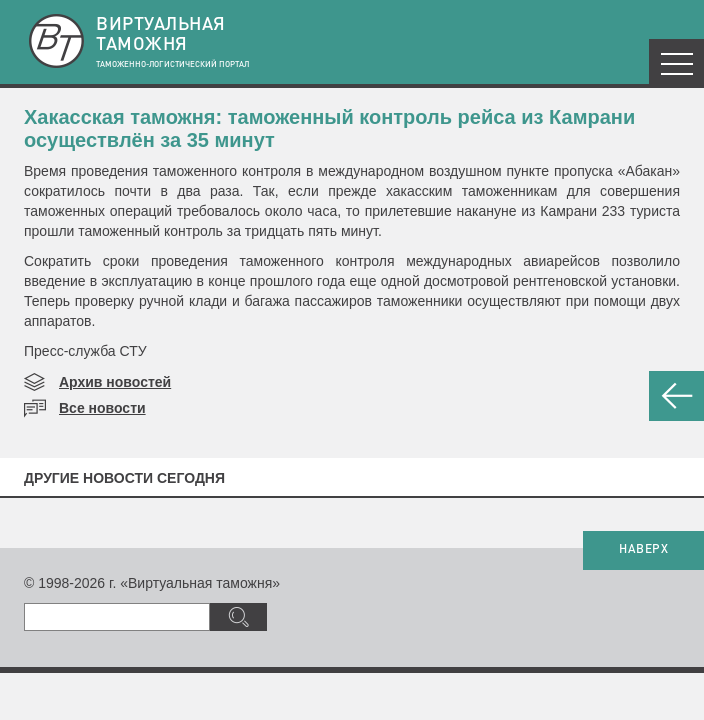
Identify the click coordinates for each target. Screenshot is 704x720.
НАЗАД (676, 396)
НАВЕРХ (643, 550)
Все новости (102, 408)
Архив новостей (115, 382)
